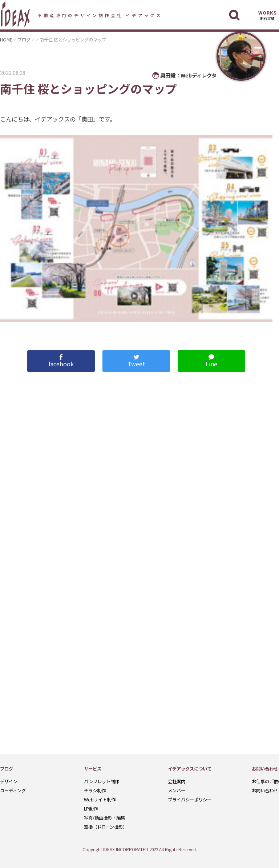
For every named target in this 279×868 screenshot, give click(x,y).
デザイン (9, 781)
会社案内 (177, 781)
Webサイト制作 (100, 800)
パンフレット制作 (102, 781)
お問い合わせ (265, 791)
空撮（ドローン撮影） (106, 827)
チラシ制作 (95, 791)
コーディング (13, 791)
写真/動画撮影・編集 (104, 818)
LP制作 (91, 809)
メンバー (177, 791)
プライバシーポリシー (190, 800)
